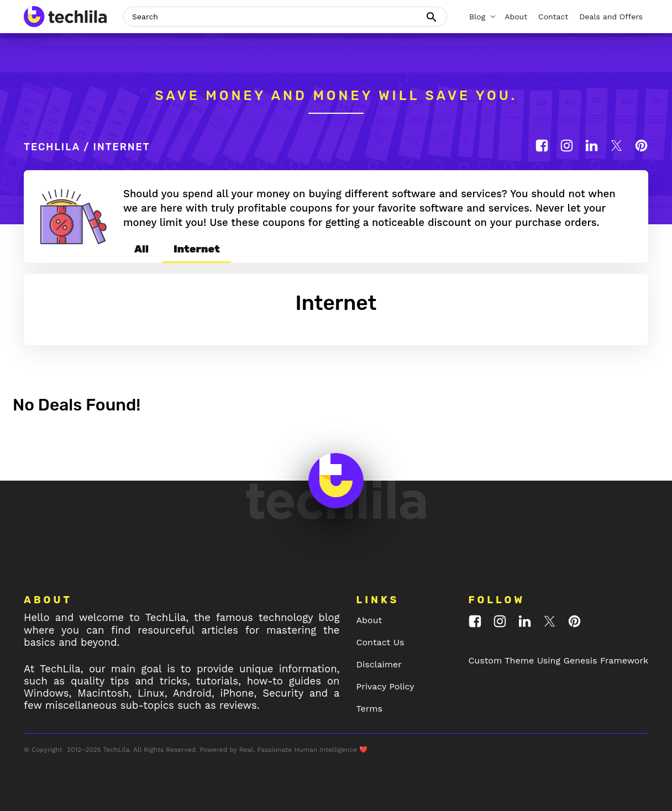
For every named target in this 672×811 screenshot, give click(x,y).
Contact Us (380, 642)
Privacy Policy (385, 686)
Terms (369, 709)
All (141, 249)
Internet (197, 249)
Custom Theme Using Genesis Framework (558, 660)
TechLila (52, 147)
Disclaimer (379, 664)
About (369, 620)
